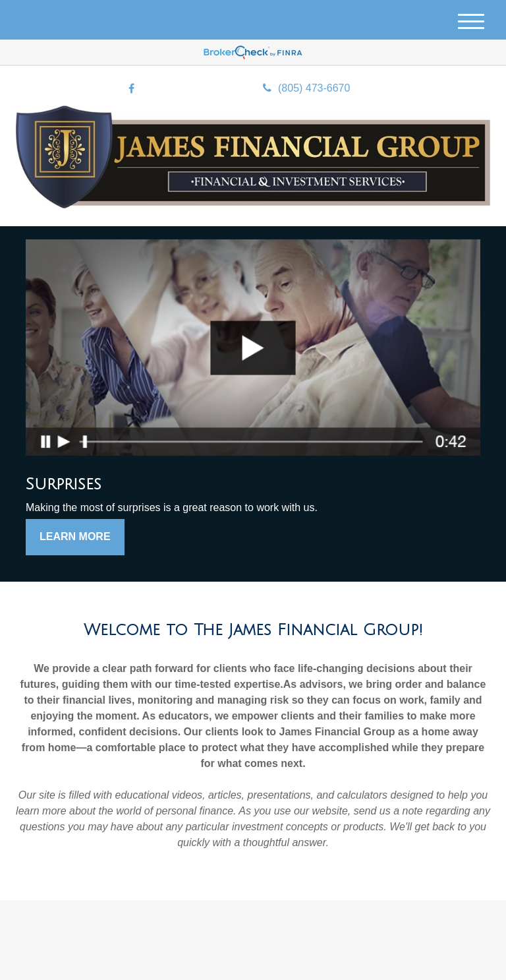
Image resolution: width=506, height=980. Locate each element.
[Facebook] (131, 89)
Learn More (75, 536)
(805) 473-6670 (306, 88)
